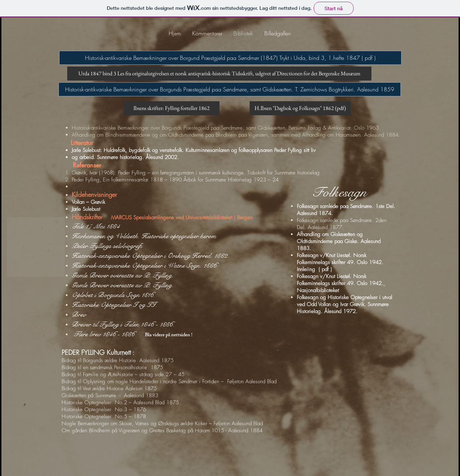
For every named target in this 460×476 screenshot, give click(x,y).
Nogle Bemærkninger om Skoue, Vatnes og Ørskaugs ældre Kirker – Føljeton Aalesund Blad (162, 423)
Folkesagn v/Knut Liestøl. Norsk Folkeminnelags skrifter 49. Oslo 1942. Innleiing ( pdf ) (343, 262)
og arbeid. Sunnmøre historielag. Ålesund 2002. (125, 157)
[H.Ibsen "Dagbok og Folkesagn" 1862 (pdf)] (300, 108)
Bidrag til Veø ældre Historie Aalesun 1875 (109, 388)
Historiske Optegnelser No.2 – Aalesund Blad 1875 (120, 402)
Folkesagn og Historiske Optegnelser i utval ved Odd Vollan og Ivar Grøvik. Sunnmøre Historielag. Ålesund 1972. (344, 304)
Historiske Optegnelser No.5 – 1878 (104, 416)
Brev (79, 315)
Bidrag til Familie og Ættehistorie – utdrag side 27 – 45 (123, 374)
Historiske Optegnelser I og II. (114, 305)
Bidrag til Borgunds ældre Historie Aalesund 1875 (118, 360)
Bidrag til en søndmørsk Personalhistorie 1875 (112, 367)
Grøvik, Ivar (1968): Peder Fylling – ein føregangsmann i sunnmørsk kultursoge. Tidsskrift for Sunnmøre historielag (196, 173)
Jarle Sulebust (86, 209)
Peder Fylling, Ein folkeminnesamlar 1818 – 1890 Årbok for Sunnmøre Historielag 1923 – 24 (175, 180)
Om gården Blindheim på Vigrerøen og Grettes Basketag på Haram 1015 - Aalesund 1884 (162, 430)
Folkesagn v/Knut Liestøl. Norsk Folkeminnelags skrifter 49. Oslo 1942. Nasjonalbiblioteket (342, 283)
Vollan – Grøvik (88, 202)
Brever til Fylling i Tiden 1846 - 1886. (126, 325)
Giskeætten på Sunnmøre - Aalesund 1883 (110, 395)
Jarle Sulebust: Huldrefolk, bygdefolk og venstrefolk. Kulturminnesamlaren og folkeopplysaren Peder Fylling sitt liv (194, 150)
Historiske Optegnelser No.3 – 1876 (104, 409)
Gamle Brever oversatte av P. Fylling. (123, 285)
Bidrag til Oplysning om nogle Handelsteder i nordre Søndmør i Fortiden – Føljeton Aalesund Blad (169, 381)
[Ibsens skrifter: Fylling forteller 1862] (172, 108)
